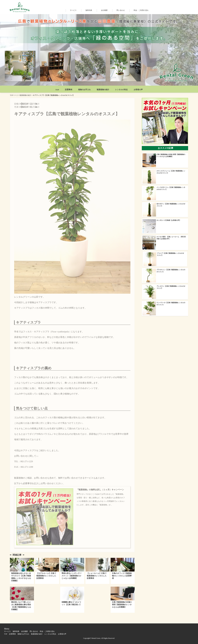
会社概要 (104, 10)
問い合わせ (121, 10)
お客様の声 (138, 90)
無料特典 (89, 10)
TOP (57, 90)
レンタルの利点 (121, 90)
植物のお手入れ (84, 90)
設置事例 (69, 90)
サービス (73, 10)
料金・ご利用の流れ (141, 10)
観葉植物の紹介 (103, 90)
